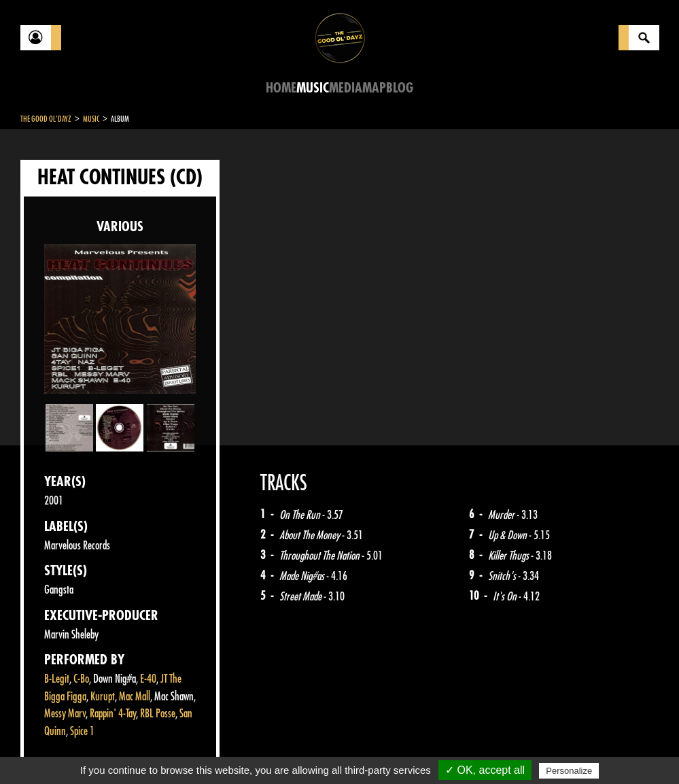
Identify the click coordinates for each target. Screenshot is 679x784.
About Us (191, 750)
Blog (400, 88)
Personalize (569, 771)
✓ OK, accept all (485, 770)
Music (313, 88)
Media (346, 88)
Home (281, 88)
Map (374, 88)
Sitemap (245, 750)
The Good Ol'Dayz (46, 119)
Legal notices (127, 750)
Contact (54, 749)
